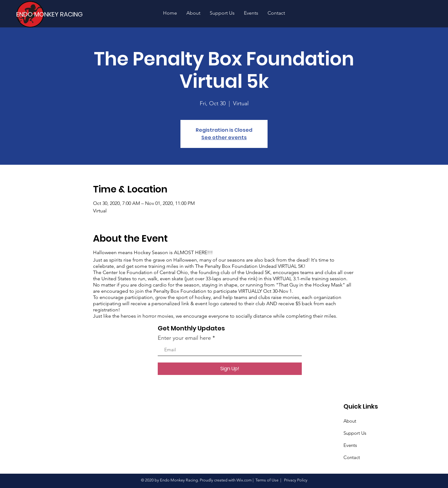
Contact (352, 457)
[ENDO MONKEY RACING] (53, 14)
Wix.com (244, 480)
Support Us (355, 433)
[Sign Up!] (230, 369)
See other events (224, 137)
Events (350, 445)
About (350, 421)
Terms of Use (267, 480)
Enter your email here (184, 338)
